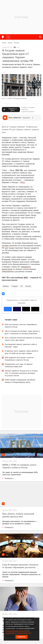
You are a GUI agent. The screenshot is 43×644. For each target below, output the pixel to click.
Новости (10, 43)
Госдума (15, 286)
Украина (6, 286)
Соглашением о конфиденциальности (18, 633)
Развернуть (8, 478)
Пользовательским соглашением (17, 631)
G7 (22, 286)
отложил (5, 246)
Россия (28, 286)
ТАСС (23, 182)
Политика (17, 43)
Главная (4, 43)
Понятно (22, 637)
